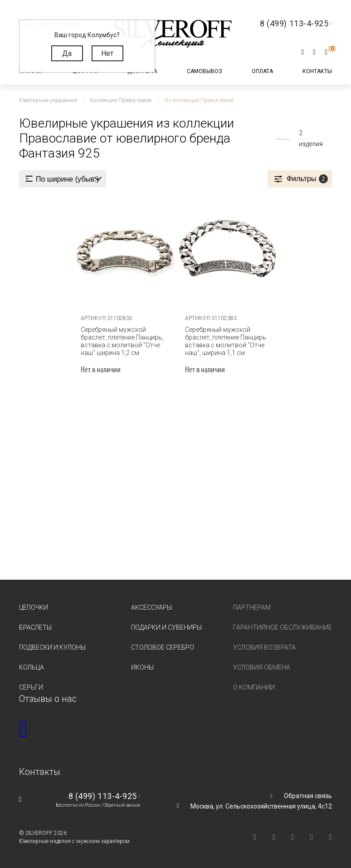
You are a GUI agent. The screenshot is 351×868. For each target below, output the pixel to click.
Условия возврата (264, 647)
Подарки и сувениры (166, 627)
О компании (254, 687)
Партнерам (252, 607)
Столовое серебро (163, 647)
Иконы (142, 667)
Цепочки (34, 607)
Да (67, 53)
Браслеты (35, 627)
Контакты (317, 71)
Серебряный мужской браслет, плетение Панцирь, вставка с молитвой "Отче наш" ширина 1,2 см (122, 341)
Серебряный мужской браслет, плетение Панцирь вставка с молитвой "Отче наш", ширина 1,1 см (226, 341)
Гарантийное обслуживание (283, 627)
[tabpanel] (123, 252)
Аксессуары (151, 607)
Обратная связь (308, 796)
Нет (107, 53)
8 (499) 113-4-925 (103, 796)
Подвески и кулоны (52, 647)
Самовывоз (205, 71)
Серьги (31, 687)
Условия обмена (262, 667)
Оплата (262, 71)
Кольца (32, 667)
